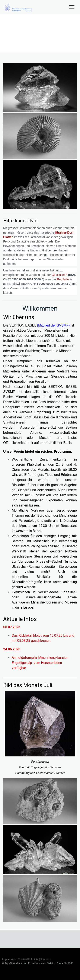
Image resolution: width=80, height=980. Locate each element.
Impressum (9, 959)
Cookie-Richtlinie (28, 959)
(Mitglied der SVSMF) (53, 325)
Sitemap (45, 959)
